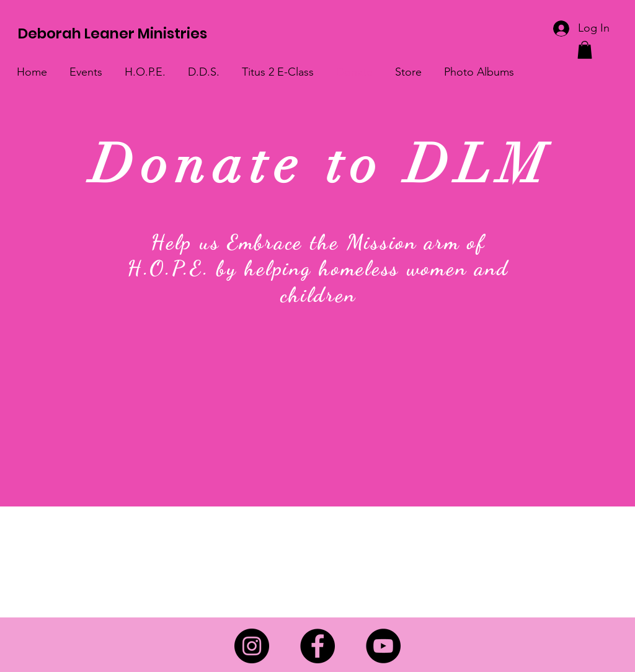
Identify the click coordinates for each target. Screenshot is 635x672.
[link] (585, 50)
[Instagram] (252, 646)
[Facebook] (317, 646)
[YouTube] (383, 646)
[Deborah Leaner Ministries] (115, 34)
